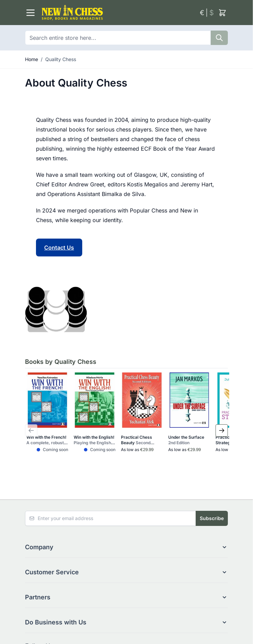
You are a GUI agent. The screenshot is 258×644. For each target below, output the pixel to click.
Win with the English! (94, 440)
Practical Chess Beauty (138, 440)
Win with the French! (47, 440)
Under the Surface (186, 440)
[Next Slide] (222, 430)
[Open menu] (30, 13)
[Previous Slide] (31, 430)
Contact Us (59, 248)
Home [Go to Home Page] (32, 59)
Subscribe (212, 518)
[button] (126, 547)
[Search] (219, 38)
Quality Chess (61, 59)
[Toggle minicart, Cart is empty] (222, 13)
